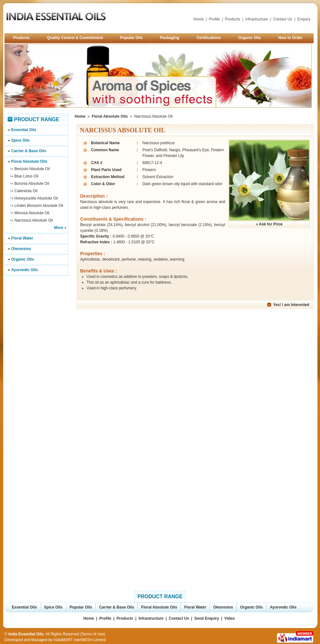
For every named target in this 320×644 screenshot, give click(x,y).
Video (230, 618)
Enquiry (304, 19)
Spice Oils (20, 140)
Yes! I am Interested (291, 305)
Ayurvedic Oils (25, 270)
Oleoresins (21, 249)
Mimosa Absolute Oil (32, 213)
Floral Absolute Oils (29, 161)
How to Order (290, 38)
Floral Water (22, 238)
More (59, 228)
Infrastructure (257, 19)
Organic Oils (250, 38)
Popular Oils (131, 38)
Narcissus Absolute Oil (34, 220)
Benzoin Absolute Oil (32, 169)
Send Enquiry (207, 618)
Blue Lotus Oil (26, 176)
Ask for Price (271, 224)
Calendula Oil (26, 191)
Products (233, 19)
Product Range (37, 119)
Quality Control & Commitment (75, 38)
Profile (214, 19)
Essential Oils (24, 130)
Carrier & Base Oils (29, 151)
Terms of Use (93, 634)
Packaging (170, 38)
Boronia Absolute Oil (32, 184)
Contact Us (283, 19)
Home (199, 19)
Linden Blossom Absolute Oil (39, 206)
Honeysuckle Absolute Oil (36, 198)
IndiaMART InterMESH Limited (80, 640)
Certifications (209, 38)
